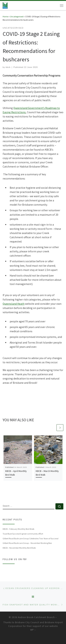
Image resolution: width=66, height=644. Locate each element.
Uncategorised (17, 16)
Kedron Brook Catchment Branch (36, 617)
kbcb (8, 67)
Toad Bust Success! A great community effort (23, 534)
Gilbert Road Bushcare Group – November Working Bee (27, 543)
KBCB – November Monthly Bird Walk (19, 548)
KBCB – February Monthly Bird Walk (18, 529)
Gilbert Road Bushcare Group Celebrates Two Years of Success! (31, 538)
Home (5, 16)
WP (32, 630)
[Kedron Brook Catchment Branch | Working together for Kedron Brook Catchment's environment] (5, 5)
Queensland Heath (14, 304)
